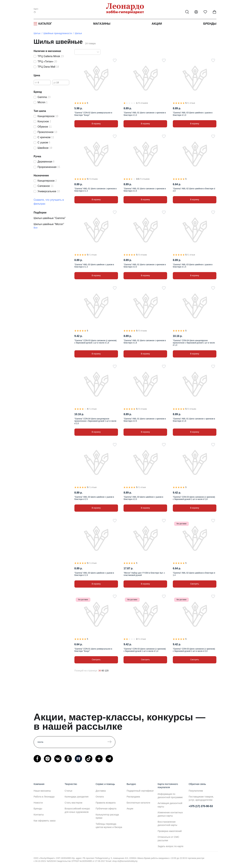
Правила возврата (106, 803)
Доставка (101, 791)
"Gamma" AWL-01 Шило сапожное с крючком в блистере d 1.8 (145, 342)
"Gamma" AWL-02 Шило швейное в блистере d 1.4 (194, 574)
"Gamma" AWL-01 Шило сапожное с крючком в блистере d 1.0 (145, 114)
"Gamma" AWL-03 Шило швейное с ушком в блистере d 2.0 (143, 498)
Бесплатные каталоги (138, 803)
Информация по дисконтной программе (170, 796)
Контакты (39, 815)
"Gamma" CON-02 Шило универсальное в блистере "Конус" (93, 114)
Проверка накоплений (170, 831)
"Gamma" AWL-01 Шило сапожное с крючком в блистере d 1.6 (194, 420)
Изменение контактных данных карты (170, 814)
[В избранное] (115, 60)
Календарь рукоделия (77, 797)
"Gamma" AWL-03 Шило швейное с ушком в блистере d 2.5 (94, 498)
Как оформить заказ (45, 821)
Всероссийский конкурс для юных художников (77, 810)
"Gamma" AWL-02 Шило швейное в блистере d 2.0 (194, 190)
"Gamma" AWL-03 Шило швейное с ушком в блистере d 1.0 (193, 114)
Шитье (37, 33)
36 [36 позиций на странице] (100, 671)
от (36, 82)
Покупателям (196, 791)
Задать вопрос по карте (171, 846)
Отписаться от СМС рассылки (168, 839)
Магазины (102, 24)
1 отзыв (191, 103)
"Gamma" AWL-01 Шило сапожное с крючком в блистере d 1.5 (145, 190)
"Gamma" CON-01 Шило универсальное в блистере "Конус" (93, 650)
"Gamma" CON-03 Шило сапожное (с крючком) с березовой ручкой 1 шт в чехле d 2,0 (194, 650)
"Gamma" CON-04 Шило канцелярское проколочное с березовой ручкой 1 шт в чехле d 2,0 (95, 421)
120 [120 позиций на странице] (107, 671)
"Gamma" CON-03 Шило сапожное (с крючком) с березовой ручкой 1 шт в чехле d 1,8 (194, 498)
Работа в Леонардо (44, 797)
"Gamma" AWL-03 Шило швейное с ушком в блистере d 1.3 (94, 266)
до (55, 82)
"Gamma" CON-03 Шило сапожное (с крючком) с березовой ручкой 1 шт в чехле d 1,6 (95, 342)
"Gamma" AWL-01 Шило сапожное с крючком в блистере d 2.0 (145, 266)
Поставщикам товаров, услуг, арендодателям (201, 798)
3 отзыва (94, 179)
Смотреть (195, 584)
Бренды (210, 24)
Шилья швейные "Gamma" (50, 218)
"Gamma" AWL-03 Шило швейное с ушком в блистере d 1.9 (94, 574)
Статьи (68, 791)
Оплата (100, 797)
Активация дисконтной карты (170, 805)
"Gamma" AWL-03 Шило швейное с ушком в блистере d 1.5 (193, 266)
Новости (38, 803)
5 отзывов (143, 103)
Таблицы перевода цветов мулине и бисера (109, 826)
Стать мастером (73, 803)
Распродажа (133, 797)
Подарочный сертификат (140, 791)
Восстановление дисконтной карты (167, 823)
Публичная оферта (106, 809)
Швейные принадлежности (58, 33)
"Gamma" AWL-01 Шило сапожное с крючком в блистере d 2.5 (145, 420)
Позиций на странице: (86, 671)
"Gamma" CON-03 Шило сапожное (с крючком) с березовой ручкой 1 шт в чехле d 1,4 (145, 650)
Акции (157, 24)
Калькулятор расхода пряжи (107, 816)
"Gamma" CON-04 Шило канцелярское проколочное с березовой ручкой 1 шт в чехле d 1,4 (194, 343)
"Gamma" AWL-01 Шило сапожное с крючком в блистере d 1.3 (95, 190)
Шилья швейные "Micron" (49, 224)
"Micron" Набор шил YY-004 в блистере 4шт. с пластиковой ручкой (144, 574)
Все (36, 228)
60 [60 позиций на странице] (103, 671)
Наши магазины (42, 791)
